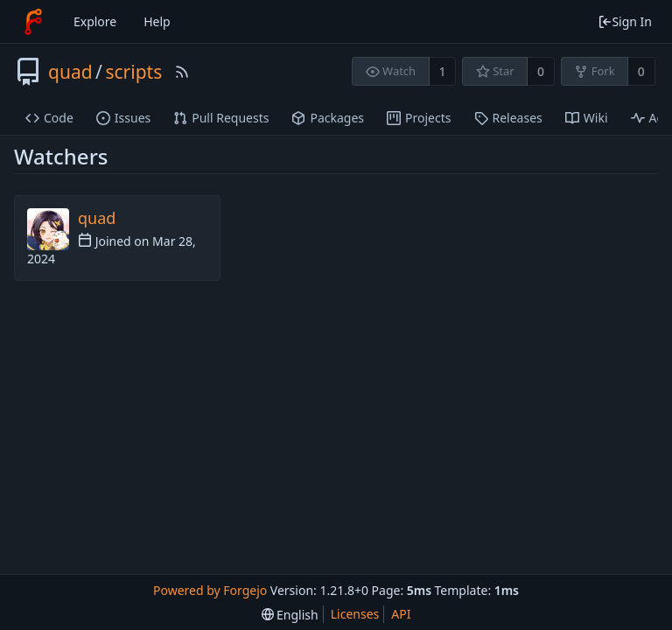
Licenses (355, 614)
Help (157, 21)
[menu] (290, 615)
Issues (123, 118)
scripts (133, 72)
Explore (95, 21)
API (401, 614)
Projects (419, 118)
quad (70, 72)
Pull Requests (221, 118)
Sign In (625, 21)
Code (49, 118)
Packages (328, 118)
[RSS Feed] (182, 72)
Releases (508, 118)
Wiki (587, 118)
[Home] (33, 22)
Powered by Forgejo (210, 590)
